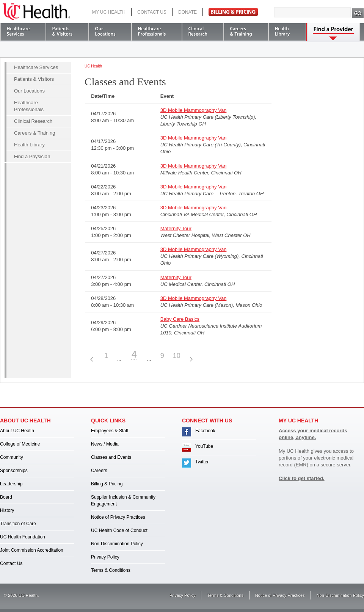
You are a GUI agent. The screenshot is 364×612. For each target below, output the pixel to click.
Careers (99, 471)
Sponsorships (14, 471)
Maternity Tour (176, 228)
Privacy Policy (105, 557)
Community (12, 457)
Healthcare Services (36, 67)
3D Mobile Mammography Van (194, 110)
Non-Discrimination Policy (117, 544)
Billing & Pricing (107, 484)
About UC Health (17, 431)
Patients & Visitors (34, 79)
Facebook (205, 431)
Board (6, 497)
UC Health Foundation (23, 537)
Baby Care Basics (180, 319)
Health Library (29, 145)
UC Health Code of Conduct (119, 530)
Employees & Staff (110, 431)
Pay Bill (233, 12)
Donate (187, 12)
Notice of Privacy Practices (118, 517)
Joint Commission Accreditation (32, 550)
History (7, 510)
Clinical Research (33, 121)
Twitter (202, 462)
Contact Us (152, 12)
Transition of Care (18, 524)
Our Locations (29, 91)
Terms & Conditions (111, 570)
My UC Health (109, 12)
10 (177, 356)
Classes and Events (111, 457)
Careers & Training (35, 133)
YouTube (204, 446)
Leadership (11, 484)
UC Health (36, 12)
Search (358, 13)
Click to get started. (302, 478)
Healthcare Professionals (29, 106)
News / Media (105, 444)
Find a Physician (32, 156)
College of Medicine (20, 444)
